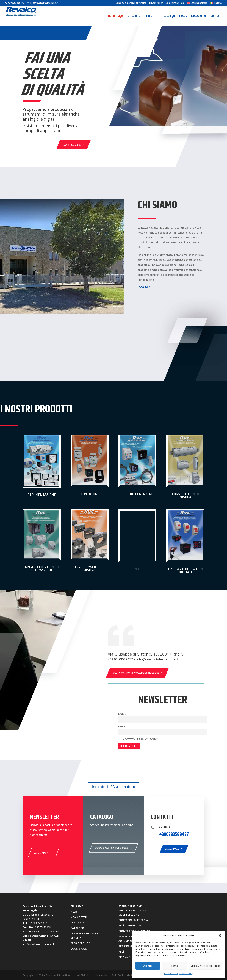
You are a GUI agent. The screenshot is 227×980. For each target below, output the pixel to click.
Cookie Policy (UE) (175, 3)
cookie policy (80, 949)
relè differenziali (130, 925)
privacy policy (80, 943)
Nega (175, 966)
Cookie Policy (171, 973)
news (74, 912)
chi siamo (77, 906)
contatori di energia (133, 920)
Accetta (148, 966)
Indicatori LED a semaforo (113, 787)
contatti (77, 922)
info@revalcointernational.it (158, 659)
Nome (122, 714)
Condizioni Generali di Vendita (131, 3)
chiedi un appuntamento (136, 673)
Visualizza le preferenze (205, 966)
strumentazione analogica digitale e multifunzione (132, 910)
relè (121, 952)
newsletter (79, 917)
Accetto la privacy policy (139, 739)
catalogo (73, 145)
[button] (220, 935)
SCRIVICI (173, 849)
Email (122, 726)
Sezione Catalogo (112, 848)
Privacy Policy (186, 973)
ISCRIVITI (42, 853)
